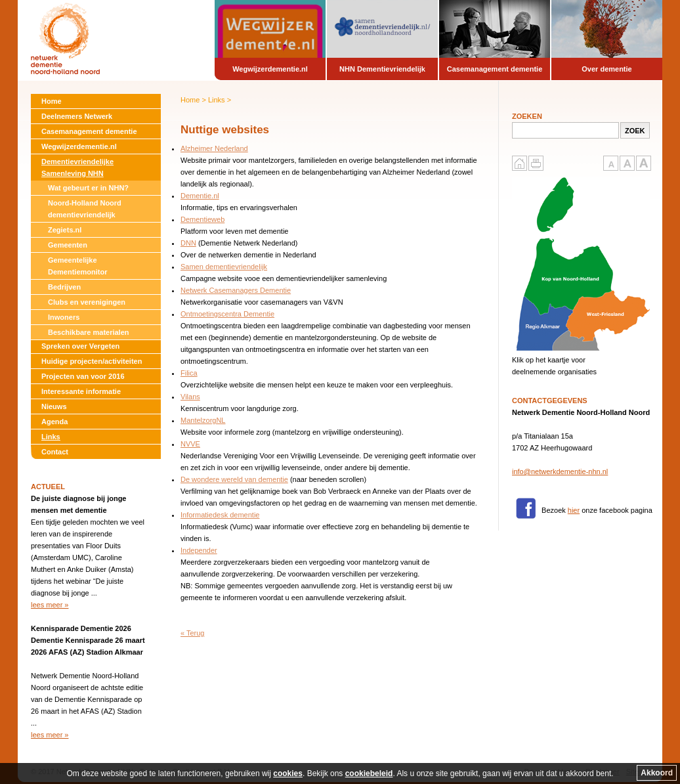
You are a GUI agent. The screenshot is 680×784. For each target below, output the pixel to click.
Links (51, 437)
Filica (189, 373)
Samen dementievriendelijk (224, 267)
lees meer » (50, 605)
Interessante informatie (81, 391)
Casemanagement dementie (89, 131)
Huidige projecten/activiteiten (92, 361)
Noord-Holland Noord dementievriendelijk (85, 209)
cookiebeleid (369, 773)
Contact (55, 452)
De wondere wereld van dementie (234, 479)
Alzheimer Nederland (214, 148)
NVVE (190, 444)
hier (574, 510)
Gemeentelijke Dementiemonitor (77, 266)
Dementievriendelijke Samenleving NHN (77, 167)
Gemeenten (68, 245)
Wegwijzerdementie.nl (79, 146)
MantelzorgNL (203, 420)
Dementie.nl (200, 196)
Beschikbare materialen (89, 332)
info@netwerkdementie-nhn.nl (560, 471)
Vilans (190, 397)
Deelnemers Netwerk (77, 116)
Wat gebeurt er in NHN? (88, 188)
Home (52, 101)
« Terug (193, 633)
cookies (288, 773)
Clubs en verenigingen (87, 302)
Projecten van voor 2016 (83, 376)
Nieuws (54, 406)
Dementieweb (202, 219)
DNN (188, 243)
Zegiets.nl (65, 230)
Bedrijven (64, 287)
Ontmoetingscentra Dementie (227, 314)
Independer (199, 550)
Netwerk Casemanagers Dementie (236, 290)
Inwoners (64, 317)
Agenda (54, 422)
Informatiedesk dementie (220, 515)
